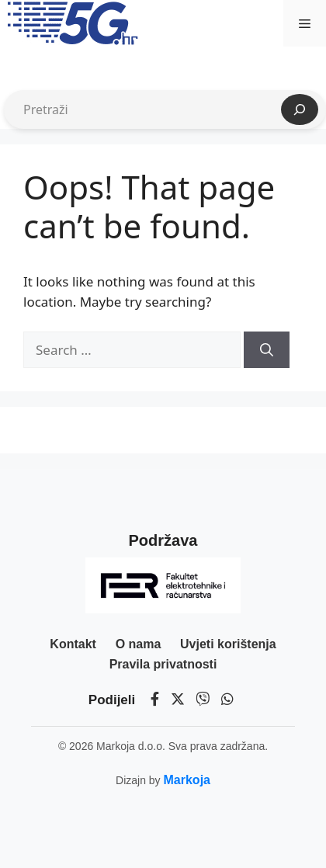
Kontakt (73, 644)
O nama (139, 644)
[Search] (267, 350)
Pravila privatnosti (163, 664)
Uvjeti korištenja (228, 644)
